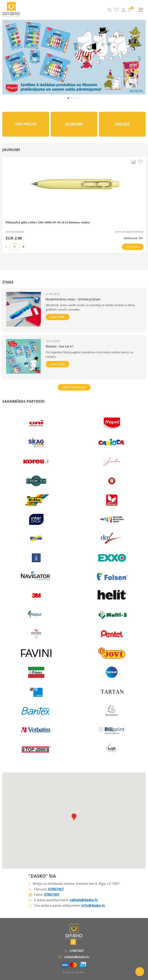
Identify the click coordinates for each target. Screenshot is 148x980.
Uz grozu (133, 247)
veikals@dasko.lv (84, 900)
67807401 (52, 894)
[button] (68, 98)
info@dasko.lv (93, 905)
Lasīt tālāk (58, 317)
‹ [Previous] (8, 57)
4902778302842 (135, 232)
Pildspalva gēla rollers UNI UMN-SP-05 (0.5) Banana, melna (48, 222)
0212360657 (17, 232)
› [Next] (140, 57)
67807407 (56, 889)
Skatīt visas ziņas (74, 387)
